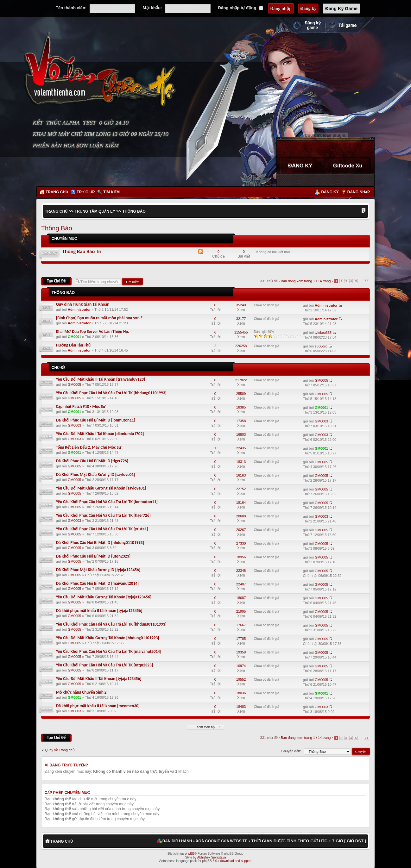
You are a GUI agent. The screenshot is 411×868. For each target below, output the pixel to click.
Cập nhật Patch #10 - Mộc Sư (81, 406)
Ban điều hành (177, 841)
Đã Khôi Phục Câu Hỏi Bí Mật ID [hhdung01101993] (100, 543)
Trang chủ (57, 192)
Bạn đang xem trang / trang (306, 281)
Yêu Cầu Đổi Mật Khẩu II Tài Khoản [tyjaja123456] (99, 679)
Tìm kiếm (111, 192)
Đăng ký (330, 192)
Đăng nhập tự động (241, 8)
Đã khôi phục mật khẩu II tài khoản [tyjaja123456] (99, 611)
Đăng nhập (359, 192)
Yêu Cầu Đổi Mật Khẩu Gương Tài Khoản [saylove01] (101, 488)
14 (367, 281)
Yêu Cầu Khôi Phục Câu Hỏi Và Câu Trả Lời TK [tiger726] (103, 515)
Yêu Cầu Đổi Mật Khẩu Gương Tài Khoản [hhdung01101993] (108, 638)
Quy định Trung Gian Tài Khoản (83, 304)
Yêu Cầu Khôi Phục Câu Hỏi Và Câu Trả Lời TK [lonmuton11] (107, 502)
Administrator (79, 309)
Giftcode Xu (348, 165)
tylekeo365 (323, 333)
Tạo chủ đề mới (56, 281)
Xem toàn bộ (205, 727)
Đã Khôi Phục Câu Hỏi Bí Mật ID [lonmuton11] (96, 420)
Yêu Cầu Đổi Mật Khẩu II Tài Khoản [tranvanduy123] (101, 379)
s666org (321, 346)
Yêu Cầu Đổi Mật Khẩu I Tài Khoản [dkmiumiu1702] (100, 434)
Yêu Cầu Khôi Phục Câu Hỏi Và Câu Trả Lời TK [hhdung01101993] (111, 393)
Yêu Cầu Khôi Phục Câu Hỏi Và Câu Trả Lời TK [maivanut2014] (109, 651)
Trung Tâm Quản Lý (95, 211)
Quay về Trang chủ (60, 750)
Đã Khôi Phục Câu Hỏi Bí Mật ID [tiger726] (92, 461)
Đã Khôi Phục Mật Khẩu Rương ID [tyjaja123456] (98, 570)
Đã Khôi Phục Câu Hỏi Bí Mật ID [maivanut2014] (97, 583)
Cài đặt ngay (350, 25)
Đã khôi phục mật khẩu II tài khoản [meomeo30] (98, 706)
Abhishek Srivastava (212, 857)
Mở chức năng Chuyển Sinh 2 (81, 692)
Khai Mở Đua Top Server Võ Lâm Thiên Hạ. (92, 331)
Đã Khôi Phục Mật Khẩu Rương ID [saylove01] (96, 475)
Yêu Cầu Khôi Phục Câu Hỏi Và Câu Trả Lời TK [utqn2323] (104, 665)
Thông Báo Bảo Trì (82, 251)
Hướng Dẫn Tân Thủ (73, 345)
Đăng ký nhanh (300, 25)
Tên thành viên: (71, 8)
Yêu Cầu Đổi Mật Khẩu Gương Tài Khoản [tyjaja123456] (104, 597)
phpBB (190, 854)
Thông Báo (134, 211)
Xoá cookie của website (221, 841)
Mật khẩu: (152, 8)
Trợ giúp (86, 192)
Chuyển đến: (291, 751)
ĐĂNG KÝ (300, 165)
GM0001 (74, 337)
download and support (236, 861)
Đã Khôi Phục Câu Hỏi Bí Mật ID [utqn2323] (93, 556)
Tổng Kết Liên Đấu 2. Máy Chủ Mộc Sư (89, 447)
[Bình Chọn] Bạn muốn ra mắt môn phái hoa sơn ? (99, 318)
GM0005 (74, 384)
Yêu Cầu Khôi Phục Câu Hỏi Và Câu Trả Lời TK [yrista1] (102, 529)
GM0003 (74, 425)
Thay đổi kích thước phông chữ (364, 211)
